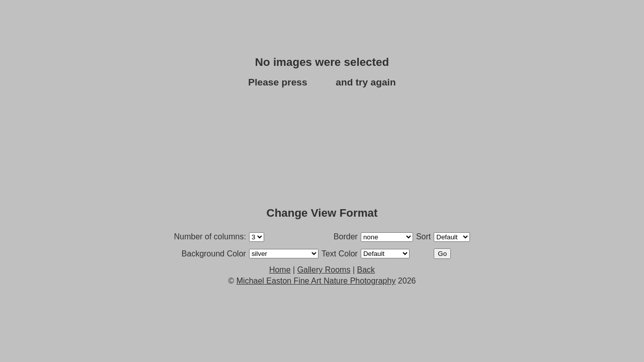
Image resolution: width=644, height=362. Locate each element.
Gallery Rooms (324, 270)
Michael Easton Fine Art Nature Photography (316, 281)
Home (280, 270)
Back (321, 82)
